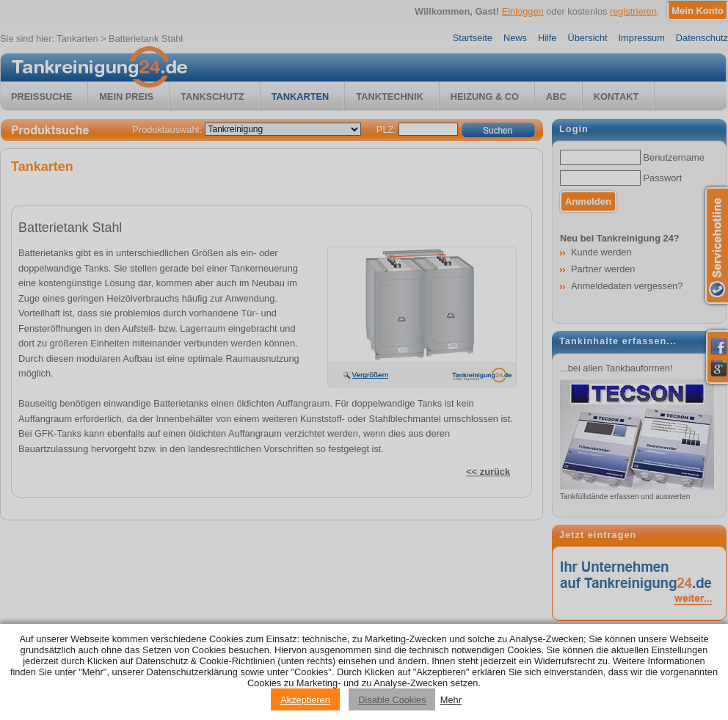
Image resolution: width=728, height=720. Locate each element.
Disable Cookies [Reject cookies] (392, 700)
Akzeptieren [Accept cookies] (305, 700)
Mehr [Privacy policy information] (451, 700)
